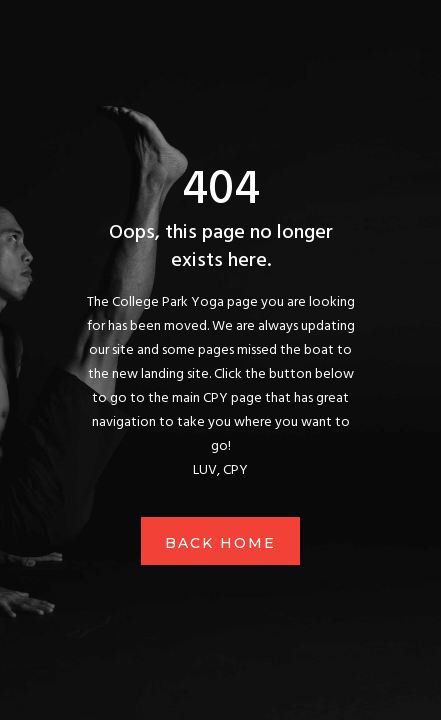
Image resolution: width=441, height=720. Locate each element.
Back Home (220, 543)
